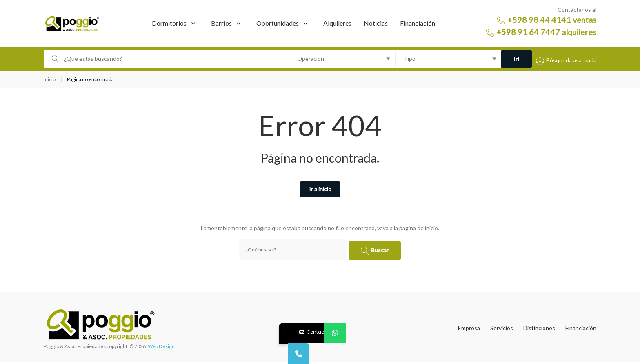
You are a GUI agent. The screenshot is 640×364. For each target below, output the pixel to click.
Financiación (418, 23)
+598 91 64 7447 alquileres (546, 32)
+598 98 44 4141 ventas (552, 20)
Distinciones (539, 330)
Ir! (512, 59)
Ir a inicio (320, 190)
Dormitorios (169, 23)
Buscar (381, 250)
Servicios (502, 330)
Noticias (376, 23)
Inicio (50, 79)
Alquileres (337, 23)
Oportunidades (278, 23)
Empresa (469, 330)
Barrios (221, 23)
